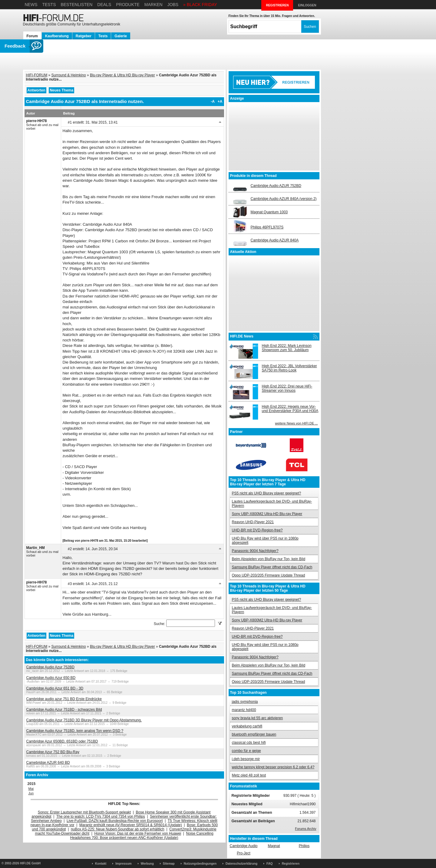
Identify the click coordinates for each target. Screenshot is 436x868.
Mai (31, 789)
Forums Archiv (306, 829)
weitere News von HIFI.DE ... (296, 423)
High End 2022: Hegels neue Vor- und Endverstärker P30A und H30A (290, 409)
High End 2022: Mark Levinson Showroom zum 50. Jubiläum (287, 348)
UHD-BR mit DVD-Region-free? (257, 530)
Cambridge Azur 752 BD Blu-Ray (53, 752)
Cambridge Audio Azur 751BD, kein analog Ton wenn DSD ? (75, 731)
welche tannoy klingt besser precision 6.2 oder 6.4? (273, 767)
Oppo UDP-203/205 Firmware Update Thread (269, 575)
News (31, 5)
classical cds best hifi (249, 743)
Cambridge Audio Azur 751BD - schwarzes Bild (64, 710)
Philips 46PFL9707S (267, 227)
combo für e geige (246, 751)
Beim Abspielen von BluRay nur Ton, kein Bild (269, 559)
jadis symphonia (245, 702)
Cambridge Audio (243, 846)
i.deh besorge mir (246, 759)
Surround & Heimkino (69, 75)
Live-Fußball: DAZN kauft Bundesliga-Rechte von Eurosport (115, 821)
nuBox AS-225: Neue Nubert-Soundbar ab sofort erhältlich (118, 829)
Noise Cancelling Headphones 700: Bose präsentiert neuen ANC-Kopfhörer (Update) (142, 836)
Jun (31, 793)
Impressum (123, 864)
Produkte (128, 5)
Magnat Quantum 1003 (269, 212)
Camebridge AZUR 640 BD (48, 763)
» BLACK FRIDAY (200, 5)
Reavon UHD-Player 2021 (253, 522)
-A (213, 101)
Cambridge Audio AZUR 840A (275, 240)
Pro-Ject (244, 853)
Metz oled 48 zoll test (249, 775)
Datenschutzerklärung (241, 864)
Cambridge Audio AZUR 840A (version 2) (284, 199)
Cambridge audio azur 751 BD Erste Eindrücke (64, 699)
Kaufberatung (57, 36)
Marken (154, 5)
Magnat (274, 846)
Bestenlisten (76, 5)
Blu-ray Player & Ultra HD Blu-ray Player (122, 75)
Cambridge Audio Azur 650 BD (51, 678)
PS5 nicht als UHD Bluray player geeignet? (267, 493)
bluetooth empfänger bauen (254, 734)
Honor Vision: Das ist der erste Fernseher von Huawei (138, 833)
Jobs (173, 5)
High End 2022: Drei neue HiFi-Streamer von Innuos (287, 388)
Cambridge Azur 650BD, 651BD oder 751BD (62, 741)
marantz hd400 (244, 710)
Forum (32, 36)
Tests (49, 5)
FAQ (270, 864)
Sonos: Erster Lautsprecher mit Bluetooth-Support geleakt (84, 812)
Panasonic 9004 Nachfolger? (255, 551)
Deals (104, 5)
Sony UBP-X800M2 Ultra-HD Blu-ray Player (267, 514)
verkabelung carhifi (247, 726)
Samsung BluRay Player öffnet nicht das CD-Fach (272, 567)
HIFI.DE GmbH (30, 863)
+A (220, 101)
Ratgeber (84, 36)
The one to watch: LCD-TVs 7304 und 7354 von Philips (101, 816)
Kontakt (101, 864)
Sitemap (169, 864)
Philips (304, 846)
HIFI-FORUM (37, 75)
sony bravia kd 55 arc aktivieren (258, 718)
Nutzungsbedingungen (200, 864)
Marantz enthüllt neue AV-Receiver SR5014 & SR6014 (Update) (131, 825)
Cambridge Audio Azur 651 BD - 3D (55, 688)
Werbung (147, 864)
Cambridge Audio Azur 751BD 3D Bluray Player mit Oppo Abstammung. (84, 720)
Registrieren (291, 864)
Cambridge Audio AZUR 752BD (276, 186)
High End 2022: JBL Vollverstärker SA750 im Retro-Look (289, 368)
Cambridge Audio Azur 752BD (50, 667)
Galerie (121, 36)
